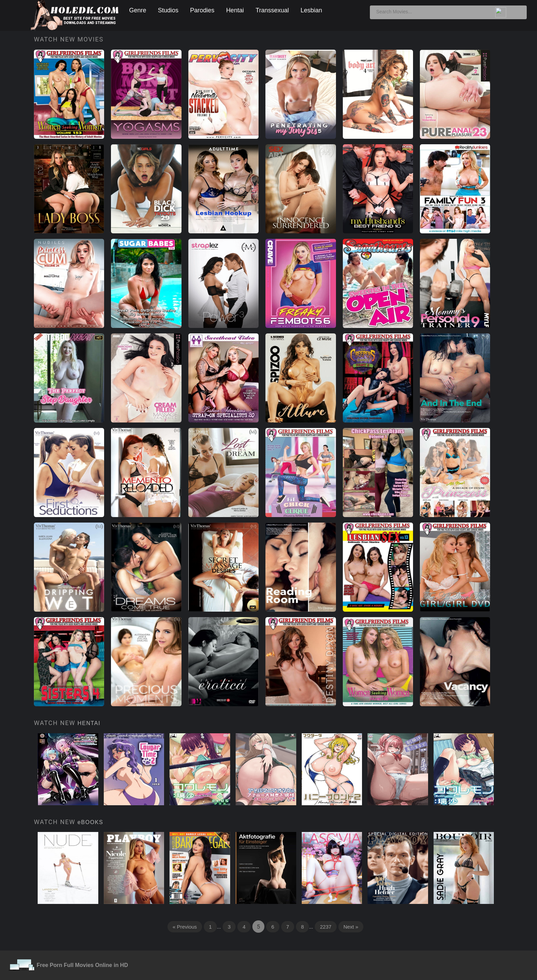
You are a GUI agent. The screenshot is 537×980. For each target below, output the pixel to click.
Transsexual (272, 10)
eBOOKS (90, 822)
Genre (138, 10)
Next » (351, 927)
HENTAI (89, 723)
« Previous (185, 927)
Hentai (235, 10)
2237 (326, 927)
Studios (168, 10)
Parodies (202, 10)
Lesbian (311, 10)
